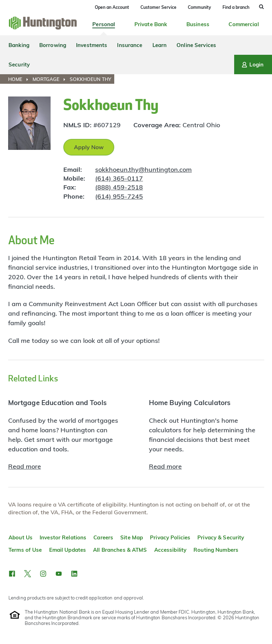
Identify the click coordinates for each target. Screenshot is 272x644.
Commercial (244, 24)
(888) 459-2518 (119, 187)
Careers (103, 537)
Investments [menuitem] (92, 45)
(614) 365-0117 (119, 178)
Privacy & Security (221, 537)
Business (198, 24)
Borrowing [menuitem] (53, 45)
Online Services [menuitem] (196, 45)
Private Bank (151, 24)
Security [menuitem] (19, 65)
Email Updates (68, 550)
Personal (104, 24)
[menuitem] (20, 79)
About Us (21, 537)
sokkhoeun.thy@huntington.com (143, 169)
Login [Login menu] (252, 65)
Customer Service (158, 7)
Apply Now (89, 147)
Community (199, 7)
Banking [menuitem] (19, 45)
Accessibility (170, 550)
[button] (12, 574)
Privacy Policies (170, 537)
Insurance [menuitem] (130, 45)
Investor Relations (63, 537)
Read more (25, 466)
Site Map (132, 537)
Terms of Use (25, 550)
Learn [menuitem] (160, 45)
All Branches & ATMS (120, 550)
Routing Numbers (216, 550)
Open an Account (112, 7)
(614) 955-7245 (119, 196)
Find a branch (236, 7)
